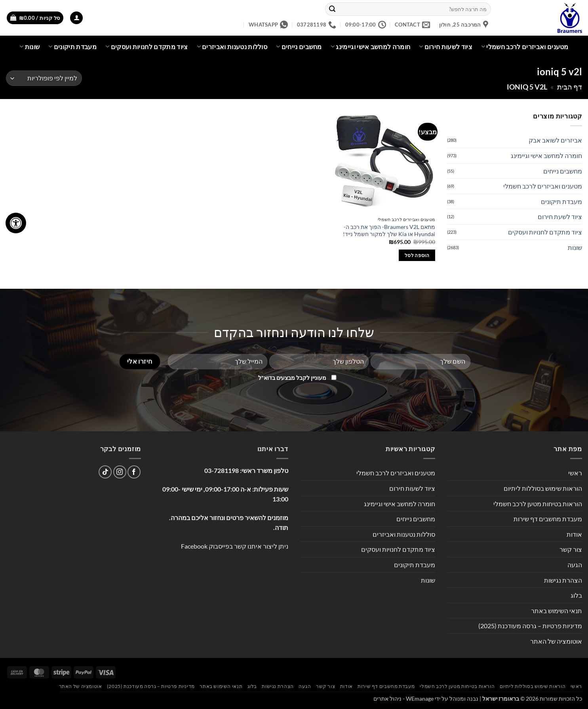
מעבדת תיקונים (72, 47)
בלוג (576, 595)
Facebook (194, 546)
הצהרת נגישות (563, 580)
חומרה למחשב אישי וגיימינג (371, 47)
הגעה (575, 565)
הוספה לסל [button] (417, 255)
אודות (574, 534)
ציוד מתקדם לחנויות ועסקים (147, 47)
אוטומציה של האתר (556, 641)
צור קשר (571, 549)
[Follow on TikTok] (105, 472)
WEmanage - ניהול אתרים (403, 699)
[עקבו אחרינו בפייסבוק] (134, 472)
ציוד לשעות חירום (446, 47)
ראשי (575, 473)
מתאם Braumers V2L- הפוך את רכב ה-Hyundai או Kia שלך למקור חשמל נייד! (389, 231)
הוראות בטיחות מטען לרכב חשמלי (538, 504)
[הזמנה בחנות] (44, 78)
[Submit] (332, 9)
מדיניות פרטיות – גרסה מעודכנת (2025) (530, 626)
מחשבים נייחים (299, 47)
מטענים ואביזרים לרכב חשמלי (525, 47)
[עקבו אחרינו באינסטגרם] (120, 472)
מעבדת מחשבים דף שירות (548, 519)
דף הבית (570, 87)
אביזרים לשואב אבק (555, 140)
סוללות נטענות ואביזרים (232, 47)
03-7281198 (222, 470)
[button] (76, 18)
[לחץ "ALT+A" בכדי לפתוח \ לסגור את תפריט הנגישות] (16, 223)
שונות (29, 47)
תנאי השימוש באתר (557, 611)
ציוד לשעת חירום (560, 216)
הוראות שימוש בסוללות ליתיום (543, 488)
